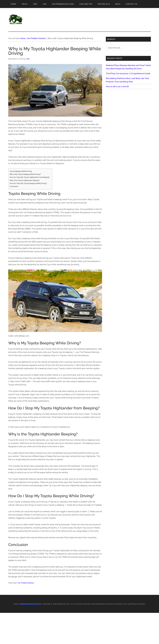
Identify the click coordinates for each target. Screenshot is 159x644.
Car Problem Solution (26, 583)
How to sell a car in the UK (117, 86)
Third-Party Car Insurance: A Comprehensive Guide (128, 73)
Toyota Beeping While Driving (21, 171)
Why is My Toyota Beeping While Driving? (25, 174)
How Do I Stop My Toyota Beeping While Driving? (28, 183)
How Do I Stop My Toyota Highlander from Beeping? (30, 177)
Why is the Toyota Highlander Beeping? (25, 180)
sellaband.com (63, 604)
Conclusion (14, 186)
